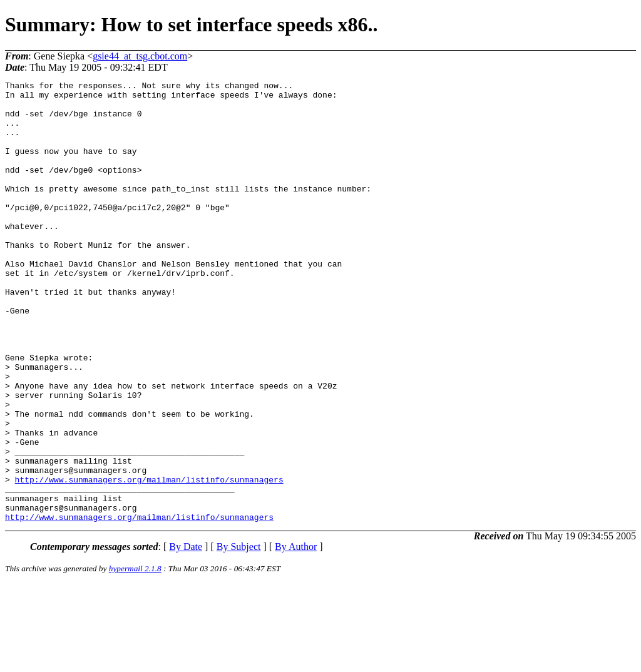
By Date (186, 635)
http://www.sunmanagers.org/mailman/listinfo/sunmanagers (149, 560)
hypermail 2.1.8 (135, 657)
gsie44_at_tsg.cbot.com (140, 56)
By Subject (239, 635)
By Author (296, 635)
